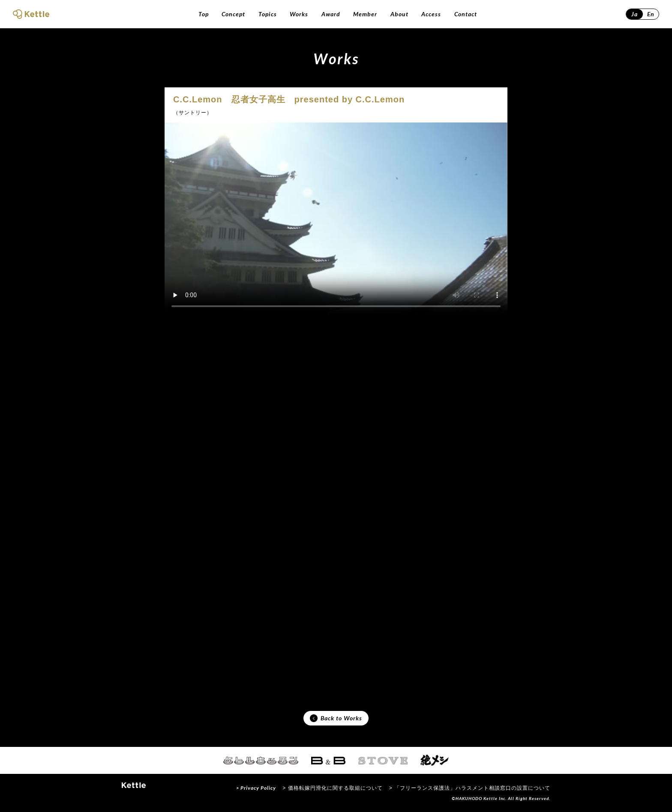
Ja (634, 14)
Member (365, 14)
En (651, 14)
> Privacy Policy (256, 788)
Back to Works (336, 718)
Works (299, 14)
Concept (233, 14)
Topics (268, 14)
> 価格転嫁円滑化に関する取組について (332, 788)
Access (431, 14)
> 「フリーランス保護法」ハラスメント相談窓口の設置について (470, 788)
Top (204, 14)
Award (331, 14)
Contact (466, 14)
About (399, 14)
